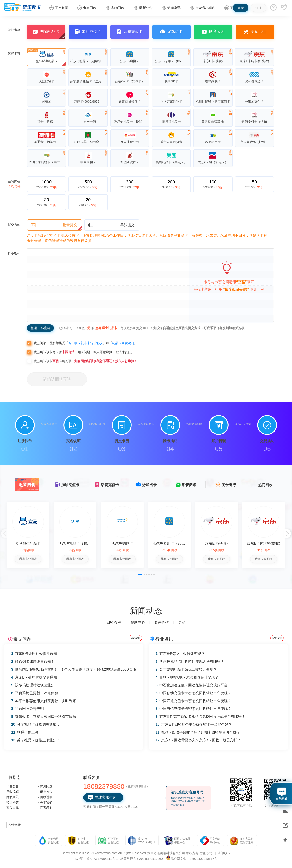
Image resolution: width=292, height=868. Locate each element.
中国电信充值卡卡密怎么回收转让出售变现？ (193, 709)
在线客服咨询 (102, 798)
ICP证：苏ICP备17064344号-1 (96, 859)
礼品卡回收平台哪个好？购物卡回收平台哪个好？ (198, 732)
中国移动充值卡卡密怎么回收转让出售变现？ (193, 693)
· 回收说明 (45, 797)
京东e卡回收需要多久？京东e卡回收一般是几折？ (198, 740)
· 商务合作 (12, 808)
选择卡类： (16, 30)
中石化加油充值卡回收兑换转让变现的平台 (192, 685)
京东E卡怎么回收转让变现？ (180, 654)
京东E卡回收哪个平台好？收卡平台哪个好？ (194, 724)
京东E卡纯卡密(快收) (263, 543)
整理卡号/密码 (40, 328)
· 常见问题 (45, 786)
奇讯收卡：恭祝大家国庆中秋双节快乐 (44, 717)
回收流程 (114, 622)
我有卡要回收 (28, 559)
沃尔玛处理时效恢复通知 (33, 685)
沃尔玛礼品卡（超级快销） (80, 543)
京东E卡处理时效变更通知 (34, 677)
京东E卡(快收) (216, 543)
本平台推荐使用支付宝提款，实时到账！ (45, 701)
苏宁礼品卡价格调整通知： (36, 724)
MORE (135, 638)
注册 (259, 8)
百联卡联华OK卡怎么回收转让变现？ (187, 677)
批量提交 (54, 225)
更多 (182, 622)
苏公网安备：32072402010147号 (194, 859)
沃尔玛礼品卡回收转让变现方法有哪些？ (190, 662)
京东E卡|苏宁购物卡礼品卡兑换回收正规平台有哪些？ (200, 717)
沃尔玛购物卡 (122, 543)
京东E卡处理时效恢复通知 (34, 654)
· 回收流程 (12, 792)
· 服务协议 (45, 792)
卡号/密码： (15, 253)
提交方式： (16, 225)
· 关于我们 (45, 802)
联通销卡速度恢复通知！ (33, 662)
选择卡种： (16, 53)
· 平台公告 (12, 786)
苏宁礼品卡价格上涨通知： (36, 740)
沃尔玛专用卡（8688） (171, 543)
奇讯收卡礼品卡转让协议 (85, 343)
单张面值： (16, 184)
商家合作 (161, 622)
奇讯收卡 (224, 853)
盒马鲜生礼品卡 (28, 543)
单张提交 (111, 225)
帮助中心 (138, 622)
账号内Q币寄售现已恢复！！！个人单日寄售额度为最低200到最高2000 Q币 (74, 669)
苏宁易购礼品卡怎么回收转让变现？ (186, 669)
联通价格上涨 (25, 732)
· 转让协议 (12, 802)
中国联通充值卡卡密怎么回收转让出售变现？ (193, 701)
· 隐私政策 (12, 797)
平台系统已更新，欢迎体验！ (36, 693)
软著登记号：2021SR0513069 (142, 859)
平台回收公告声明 (27, 709)
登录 (241, 8)
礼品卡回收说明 (123, 343)
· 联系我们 (45, 808)
